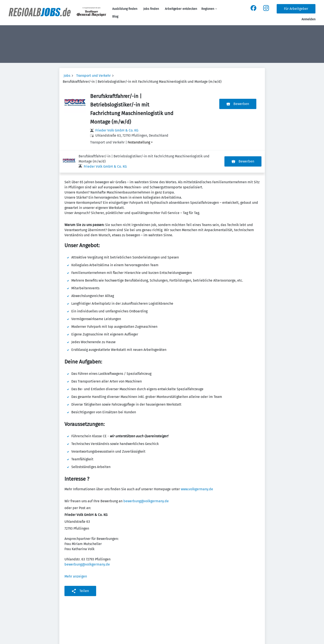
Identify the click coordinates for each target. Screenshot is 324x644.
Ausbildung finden (125, 9)
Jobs (67, 76)
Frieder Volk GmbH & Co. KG (117, 130)
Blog (115, 17)
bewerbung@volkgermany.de (146, 479)
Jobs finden (151, 9)
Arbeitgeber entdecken (181, 9)
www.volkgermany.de (197, 467)
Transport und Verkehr (93, 76)
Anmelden (308, 19)
